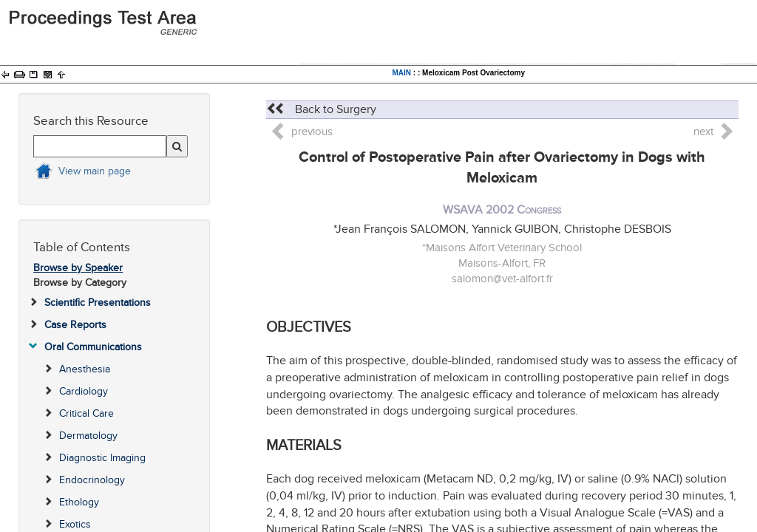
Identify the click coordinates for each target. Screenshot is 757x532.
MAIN (401, 73)
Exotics (75, 524)
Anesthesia (85, 369)
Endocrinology (92, 480)
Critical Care (86, 413)
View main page (95, 171)
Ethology (79, 502)
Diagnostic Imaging (102, 458)
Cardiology (84, 391)
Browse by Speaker (78, 268)
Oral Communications (93, 347)
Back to (321, 109)
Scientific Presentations (98, 303)
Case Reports (75, 325)
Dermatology (88, 436)
